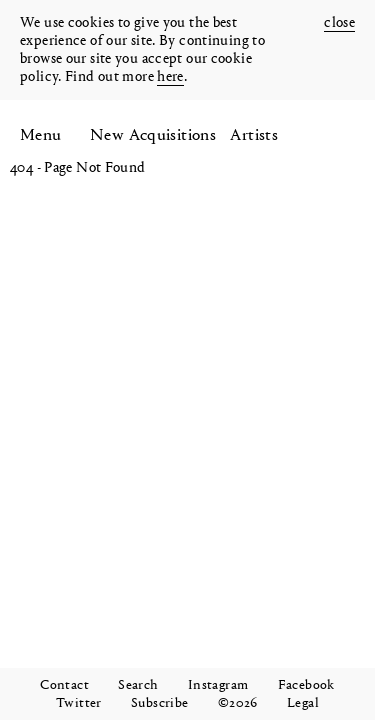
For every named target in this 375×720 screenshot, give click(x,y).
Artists (254, 135)
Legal (303, 704)
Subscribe (159, 704)
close (339, 23)
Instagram (218, 686)
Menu (41, 135)
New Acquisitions (153, 135)
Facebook (306, 686)
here (170, 77)
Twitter (79, 704)
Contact (64, 686)
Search (138, 686)
